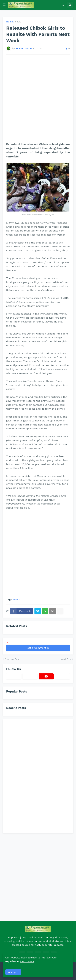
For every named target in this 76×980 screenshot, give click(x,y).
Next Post (66, 659)
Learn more (27, 961)
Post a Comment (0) (38, 648)
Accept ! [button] (13, 972)
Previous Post (12, 659)
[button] (4, 5)
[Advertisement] (38, 98)
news (18, 22)
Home (10, 22)
